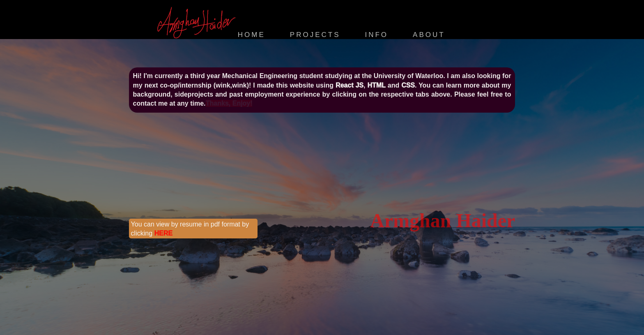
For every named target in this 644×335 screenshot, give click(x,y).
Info (376, 35)
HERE (163, 233)
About (429, 35)
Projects (315, 35)
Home (252, 35)
